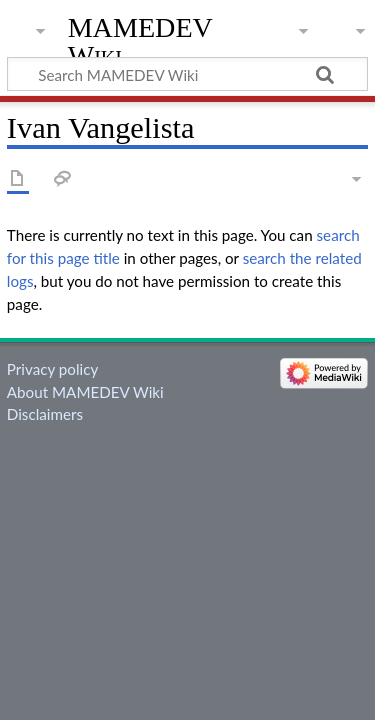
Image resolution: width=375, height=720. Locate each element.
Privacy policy (52, 369)
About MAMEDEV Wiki (85, 392)
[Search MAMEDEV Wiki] (187, 74)
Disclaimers (45, 414)
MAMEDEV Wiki (140, 41)
